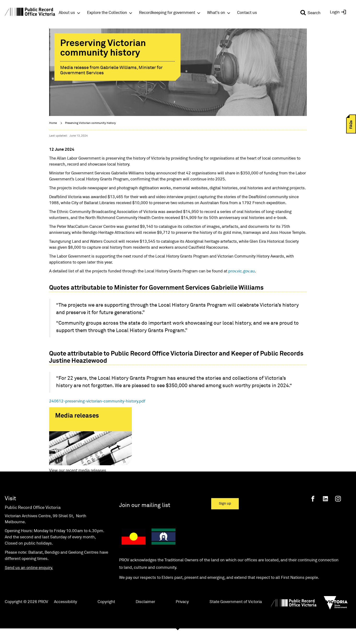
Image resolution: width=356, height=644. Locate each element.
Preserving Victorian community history (90, 123)
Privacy (182, 616)
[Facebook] (313, 513)
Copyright (106, 616)
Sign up (225, 518)
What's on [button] (216, 13)
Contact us (247, 13)
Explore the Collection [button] (107, 13)
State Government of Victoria (236, 616)
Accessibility (65, 616)
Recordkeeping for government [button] (167, 13)
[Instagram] (338, 513)
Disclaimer (145, 616)
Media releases (77, 416)
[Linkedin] (325, 513)
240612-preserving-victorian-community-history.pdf (97, 401)
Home (53, 123)
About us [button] (67, 13)
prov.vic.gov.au (242, 271)
